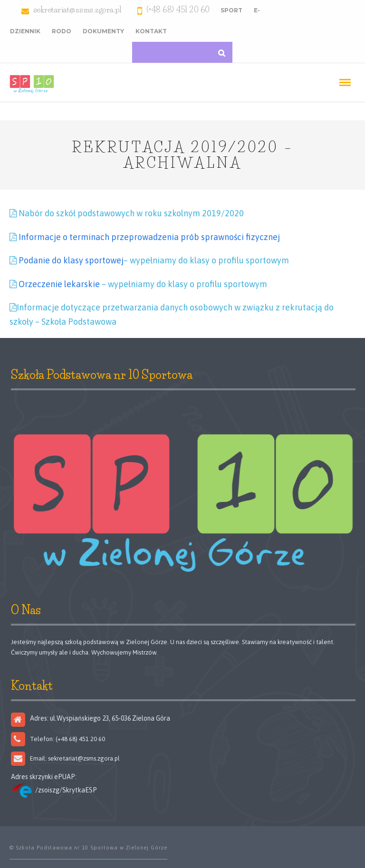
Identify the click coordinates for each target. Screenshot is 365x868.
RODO (62, 31)
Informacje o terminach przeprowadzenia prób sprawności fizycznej (149, 237)
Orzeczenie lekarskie (59, 284)
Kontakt (151, 31)
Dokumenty (103, 31)
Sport (231, 10)
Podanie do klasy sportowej (71, 260)
